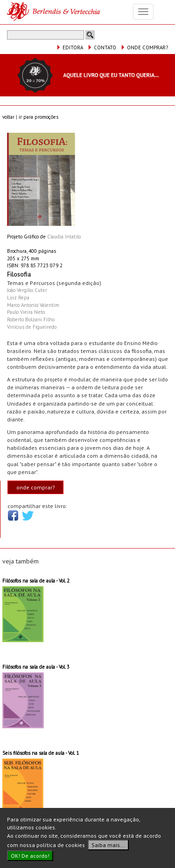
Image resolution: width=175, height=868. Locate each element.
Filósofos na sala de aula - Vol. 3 (36, 667)
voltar (8, 117)
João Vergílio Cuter (27, 290)
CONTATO (102, 47)
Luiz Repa (18, 298)
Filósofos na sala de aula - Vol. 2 (36, 581)
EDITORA (70, 47)
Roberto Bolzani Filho (31, 319)
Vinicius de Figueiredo (32, 327)
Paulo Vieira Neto (26, 312)
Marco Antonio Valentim (33, 305)
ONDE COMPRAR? (144, 47)
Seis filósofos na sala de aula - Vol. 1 (41, 753)
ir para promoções (38, 117)
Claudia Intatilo (64, 237)
